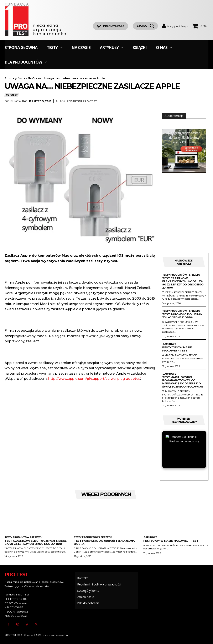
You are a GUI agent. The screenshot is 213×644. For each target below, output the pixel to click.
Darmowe (169, 344)
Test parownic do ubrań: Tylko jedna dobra (183, 316)
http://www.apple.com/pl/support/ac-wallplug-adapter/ (94, 379)
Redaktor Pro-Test (82, 101)
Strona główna (15, 78)
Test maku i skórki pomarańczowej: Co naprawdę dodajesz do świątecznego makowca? (183, 382)
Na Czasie (35, 78)
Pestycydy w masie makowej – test (177, 349)
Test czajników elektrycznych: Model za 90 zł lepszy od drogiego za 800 (183, 283)
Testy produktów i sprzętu (181, 275)
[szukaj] (145, 26)
